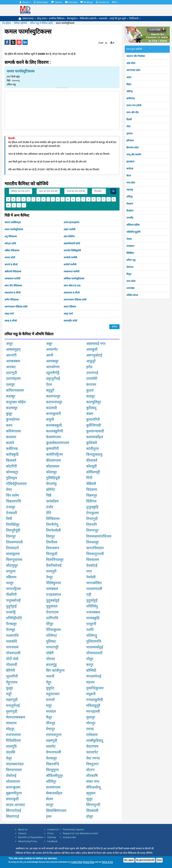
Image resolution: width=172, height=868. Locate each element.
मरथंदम (51, 711)
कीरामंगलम (53, 460)
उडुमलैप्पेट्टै (53, 373)
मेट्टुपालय (12, 682)
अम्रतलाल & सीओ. (13, 293)
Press (50, 833)
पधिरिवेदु (92, 606)
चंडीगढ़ (129, 91)
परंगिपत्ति (52, 618)
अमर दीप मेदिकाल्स (13, 286)
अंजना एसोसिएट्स (13, 222)
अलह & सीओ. (11, 321)
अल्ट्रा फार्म (9, 314)
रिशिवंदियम (13, 741)
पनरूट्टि (11, 612)
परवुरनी (91, 624)
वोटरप (90, 770)
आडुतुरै (91, 361)
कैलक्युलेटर (73, 18)
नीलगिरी (11, 595)
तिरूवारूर (53, 548)
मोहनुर (10, 729)
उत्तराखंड (130, 288)
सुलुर (89, 799)
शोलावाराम (13, 781)
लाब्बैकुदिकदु (95, 741)
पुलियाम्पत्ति (94, 641)
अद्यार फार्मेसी (69, 229)
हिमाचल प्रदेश (132, 148)
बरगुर (90, 665)
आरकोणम (53, 367)
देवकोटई (92, 565)
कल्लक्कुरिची (55, 431)
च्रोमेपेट (51, 490)
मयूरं (49, 706)
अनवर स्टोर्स (10, 257)
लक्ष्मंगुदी (52, 741)
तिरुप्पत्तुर (92, 530)
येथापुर (50, 729)
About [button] (25, 2)
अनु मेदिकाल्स (11, 236)
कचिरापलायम (15, 390)
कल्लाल (11, 437)
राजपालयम (13, 735)
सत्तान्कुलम (13, 787)
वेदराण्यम (92, 746)
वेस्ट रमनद (93, 758)
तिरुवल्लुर (93, 542)
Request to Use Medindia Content (80, 833)
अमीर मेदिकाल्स (12, 300)
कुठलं (90, 390)
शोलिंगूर (51, 781)
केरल (129, 176)
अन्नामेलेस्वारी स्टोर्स (72, 243)
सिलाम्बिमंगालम (56, 811)
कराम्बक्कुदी (54, 425)
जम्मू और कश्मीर (134, 155)
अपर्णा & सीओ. (11, 265)
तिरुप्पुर (11, 536)
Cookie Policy (77, 862)
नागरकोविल (94, 583)
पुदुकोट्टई (92, 600)
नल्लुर (10, 583)
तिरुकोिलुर (13, 525)
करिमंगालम (13, 431)
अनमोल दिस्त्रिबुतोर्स (72, 250)
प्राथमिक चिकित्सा (57, 18)
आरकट (11, 367)
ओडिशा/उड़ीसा (133, 225)
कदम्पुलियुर (94, 402)
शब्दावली (104, 18)
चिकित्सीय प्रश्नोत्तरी (89, 18)
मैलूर (49, 717)
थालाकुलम (13, 554)
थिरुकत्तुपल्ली (95, 554)
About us (23, 830)
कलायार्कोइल (95, 437)
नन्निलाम (11, 577)
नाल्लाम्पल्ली (94, 589)
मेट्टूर (49, 682)
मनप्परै (50, 700)
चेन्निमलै (91, 484)
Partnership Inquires (73, 830)
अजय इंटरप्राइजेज (71, 222)
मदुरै (9, 694)
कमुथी (50, 420)
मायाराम (11, 723)
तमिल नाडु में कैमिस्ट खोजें (41, 23)
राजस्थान (130, 246)
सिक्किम (130, 253)
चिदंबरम (92, 490)
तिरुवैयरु (52, 542)
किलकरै (11, 460)
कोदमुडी (91, 466)
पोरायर (51, 659)
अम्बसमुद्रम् (13, 349)
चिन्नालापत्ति (13, 501)
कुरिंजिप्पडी (94, 425)
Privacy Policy (89, 862)
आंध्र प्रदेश (131, 63)
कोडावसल (53, 466)
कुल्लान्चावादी (95, 431)
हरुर (49, 816)
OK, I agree (129, 860)
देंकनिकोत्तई (54, 565)
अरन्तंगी (11, 355)
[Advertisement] (62, 110)
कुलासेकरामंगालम (58, 443)
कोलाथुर (51, 472)
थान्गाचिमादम (95, 548)
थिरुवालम (93, 560)
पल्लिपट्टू (92, 636)
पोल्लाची (12, 665)
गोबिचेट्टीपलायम (16, 484)
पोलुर (90, 659)
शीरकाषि (92, 776)
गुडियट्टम (11, 478)
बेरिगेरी (10, 670)
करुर (9, 425)
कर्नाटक (130, 169)
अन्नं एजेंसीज (69, 236)
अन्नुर (49, 344)
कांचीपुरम (92, 449)
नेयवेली (91, 577)
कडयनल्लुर (53, 396)
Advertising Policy (28, 841)
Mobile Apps (41, 2)
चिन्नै (49, 495)
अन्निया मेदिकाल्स (12, 250)
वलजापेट (92, 752)
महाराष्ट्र (130, 190)
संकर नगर (93, 781)
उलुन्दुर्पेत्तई (53, 379)
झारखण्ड (130, 162)
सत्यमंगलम (53, 787)
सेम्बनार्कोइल (54, 793)
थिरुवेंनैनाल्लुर (55, 560)
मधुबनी (91, 694)
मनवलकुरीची (95, 700)
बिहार (129, 84)
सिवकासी (92, 811)
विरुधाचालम (14, 770)
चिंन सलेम (12, 495)
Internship (71, 2)
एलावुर (10, 385)
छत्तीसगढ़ (131, 98)
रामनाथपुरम (54, 735)
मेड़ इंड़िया (7, 23)
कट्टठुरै (50, 390)
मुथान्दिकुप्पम (95, 688)
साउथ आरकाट (16, 805)
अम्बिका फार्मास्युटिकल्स (74, 279)
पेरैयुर (50, 624)
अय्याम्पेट (52, 349)
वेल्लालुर (51, 758)
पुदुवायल (52, 606)
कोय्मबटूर (12, 472)
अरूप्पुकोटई (94, 355)
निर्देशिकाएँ (135, 18)
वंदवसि (11, 752)
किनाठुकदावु (94, 454)
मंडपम (90, 682)
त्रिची (9, 519)
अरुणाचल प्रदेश (133, 70)
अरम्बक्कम (13, 361)
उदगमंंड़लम (13, 379)
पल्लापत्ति (12, 636)
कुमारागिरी (93, 420)
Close (159, 860)
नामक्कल (52, 589)
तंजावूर (11, 507)
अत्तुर (9, 344)
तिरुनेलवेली (53, 530)
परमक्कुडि (93, 618)
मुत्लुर (9, 688)
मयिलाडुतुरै (93, 706)
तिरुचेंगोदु (52, 525)
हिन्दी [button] (115, 2)
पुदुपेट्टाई (11, 606)
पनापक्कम (93, 612)
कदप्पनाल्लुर (54, 402)
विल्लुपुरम (52, 770)
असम (129, 77)
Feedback (52, 841)
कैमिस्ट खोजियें (20, 23)
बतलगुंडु (51, 665)
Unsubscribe (69, 837)
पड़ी (89, 595)
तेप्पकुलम (92, 513)
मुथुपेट (50, 688)
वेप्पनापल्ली (54, 752)
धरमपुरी (51, 571)
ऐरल (49, 385)
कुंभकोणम (13, 420)
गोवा (128, 126)
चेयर (9, 490)
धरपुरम (11, 571)
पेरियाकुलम (53, 630)
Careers (57, 2)
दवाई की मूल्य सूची (119, 18)
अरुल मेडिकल (70, 307)
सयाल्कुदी (12, 799)
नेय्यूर (49, 577)
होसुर (90, 816)
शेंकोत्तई (11, 776)
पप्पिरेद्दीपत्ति (14, 618)
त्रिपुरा (129, 274)
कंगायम (91, 385)
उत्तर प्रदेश (131, 281)
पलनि (90, 630)
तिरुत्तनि (91, 525)
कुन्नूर (9, 414)
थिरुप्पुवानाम (14, 560)
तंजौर (50, 507)
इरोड (89, 367)
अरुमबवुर (52, 361)
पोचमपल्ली (13, 653)
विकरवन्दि (53, 764)
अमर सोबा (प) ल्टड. (72, 286)
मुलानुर (91, 717)
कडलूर (90, 396)
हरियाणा (130, 141)
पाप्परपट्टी (52, 647)
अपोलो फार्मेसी (70, 265)
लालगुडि (11, 746)
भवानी (50, 676)
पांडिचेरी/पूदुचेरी (133, 232)
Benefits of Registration (31, 837)
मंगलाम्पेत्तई (94, 676)
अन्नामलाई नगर (96, 344)
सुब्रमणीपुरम (14, 793)
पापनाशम (12, 647)
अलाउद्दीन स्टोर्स (70, 321)
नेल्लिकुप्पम (53, 583)
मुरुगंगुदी (12, 711)
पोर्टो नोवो (12, 659)
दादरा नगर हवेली (134, 105)
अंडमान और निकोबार (136, 56)
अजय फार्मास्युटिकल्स (14, 229)
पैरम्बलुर (11, 624)
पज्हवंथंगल (53, 595)
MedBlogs (87, 2)
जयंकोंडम (52, 501)
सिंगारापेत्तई (14, 811)
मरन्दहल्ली (93, 711)
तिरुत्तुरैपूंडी (13, 530)
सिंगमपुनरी (93, 805)
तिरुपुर (50, 536)
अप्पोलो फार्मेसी (70, 257)
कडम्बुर (11, 396)
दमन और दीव (132, 112)
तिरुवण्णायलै (14, 542)
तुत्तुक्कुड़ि (92, 507)
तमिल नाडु (131, 260)
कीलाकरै (92, 460)
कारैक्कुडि (12, 454)
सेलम (49, 799)
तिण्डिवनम (53, 519)
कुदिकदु (91, 408)
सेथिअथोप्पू (93, 787)
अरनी (50, 355)
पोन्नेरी (50, 653)
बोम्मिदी (91, 670)
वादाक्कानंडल (15, 764)
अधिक (114, 327)
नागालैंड (130, 218)
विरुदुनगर (92, 764)
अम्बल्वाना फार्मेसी (71, 272)
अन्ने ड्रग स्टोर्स (10, 243)
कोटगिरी (11, 466)
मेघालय (130, 204)
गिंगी (89, 478)
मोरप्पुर (91, 723)
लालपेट (51, 746)
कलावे (10, 443)
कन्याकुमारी (53, 414)
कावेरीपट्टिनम (54, 454)
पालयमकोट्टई (95, 647)
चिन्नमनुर (92, 495)
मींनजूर (51, 723)
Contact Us (102, 2)
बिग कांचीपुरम (55, 670)
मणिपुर (130, 197)
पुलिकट (51, 641)
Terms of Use (107, 862)
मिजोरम (130, 211)
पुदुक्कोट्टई (53, 600)
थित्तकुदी (52, 554)
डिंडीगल (91, 501)
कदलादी (51, 408)
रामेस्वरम (92, 735)
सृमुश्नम (91, 793)
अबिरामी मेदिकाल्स (13, 272)
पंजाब (129, 239)
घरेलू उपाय (42, 18)
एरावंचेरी (92, 379)
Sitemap (52, 837)
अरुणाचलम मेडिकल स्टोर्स (75, 300)
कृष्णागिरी (52, 449)
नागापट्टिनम (13, 589)
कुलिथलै (92, 443)
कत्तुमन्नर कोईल (16, 402)
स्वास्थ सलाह (29, 18)
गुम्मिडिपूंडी (53, 478)
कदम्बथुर (12, 408)
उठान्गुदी (11, 373)
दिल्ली (129, 119)
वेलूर (9, 758)
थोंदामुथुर (12, 565)
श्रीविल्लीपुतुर (55, 776)
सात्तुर (50, 805)
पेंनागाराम (52, 612)
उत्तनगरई (92, 373)
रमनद (90, 729)
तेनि (49, 513)
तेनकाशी (11, 513)
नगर (89, 571)
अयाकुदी (92, 349)
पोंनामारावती (94, 653)
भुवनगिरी (12, 676)
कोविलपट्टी (93, 472)
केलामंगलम (53, 437)
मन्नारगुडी (12, 700)
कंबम (90, 414)
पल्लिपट (52, 636)
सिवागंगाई (13, 816)
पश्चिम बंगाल (132, 295)
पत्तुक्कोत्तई (13, 600)
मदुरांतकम (53, 694)
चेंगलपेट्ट (51, 484)
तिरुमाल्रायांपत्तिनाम (99, 536)
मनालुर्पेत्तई (13, 706)
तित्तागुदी (92, 519)
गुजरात (129, 133)
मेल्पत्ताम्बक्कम (16, 717)
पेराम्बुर (11, 630)
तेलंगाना (130, 267)
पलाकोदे (11, 641)
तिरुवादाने (12, 548)
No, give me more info (145, 860)
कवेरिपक (12, 449)
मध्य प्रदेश (131, 183)
